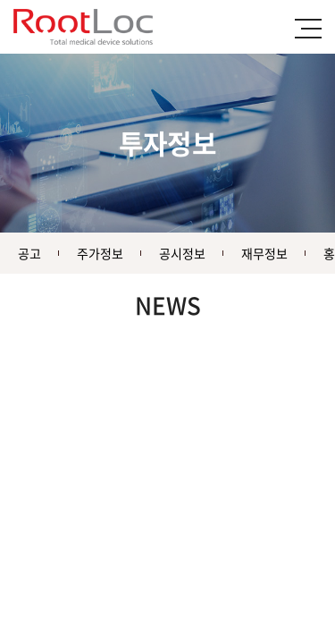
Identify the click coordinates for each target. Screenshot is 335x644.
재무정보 (264, 253)
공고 (29, 253)
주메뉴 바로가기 (0, 0)
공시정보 (182, 253)
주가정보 (100, 253)
